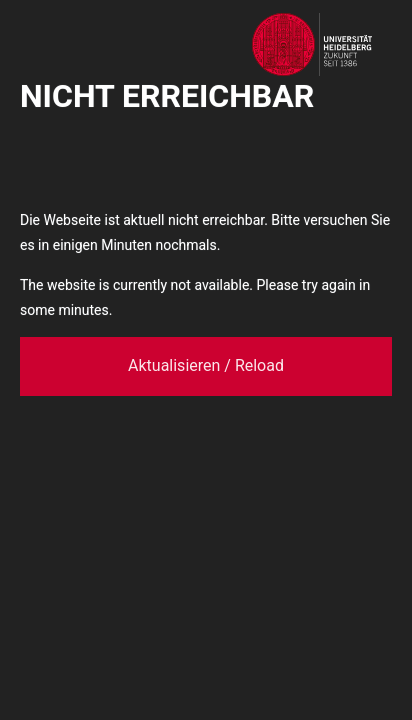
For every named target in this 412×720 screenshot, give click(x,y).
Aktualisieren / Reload (206, 365)
